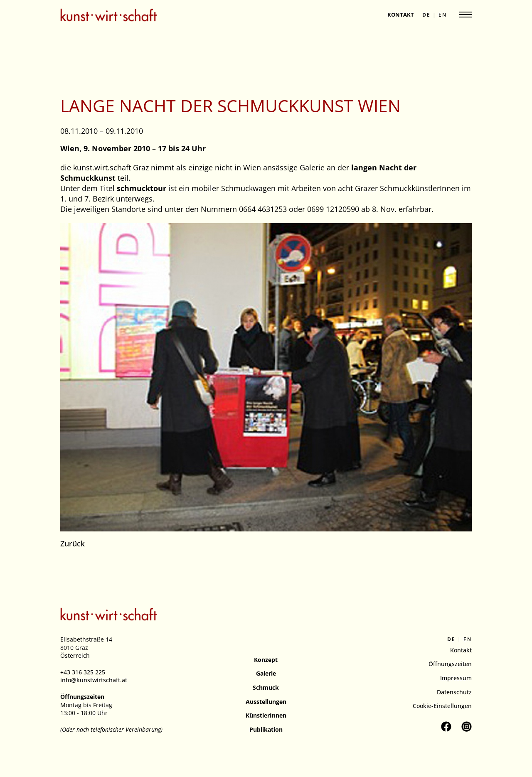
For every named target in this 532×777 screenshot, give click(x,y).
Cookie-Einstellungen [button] (442, 706)
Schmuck (266, 687)
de (426, 15)
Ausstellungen (266, 702)
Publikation (266, 729)
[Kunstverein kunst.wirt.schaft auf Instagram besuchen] (467, 727)
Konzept (266, 660)
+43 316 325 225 (83, 672)
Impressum (456, 678)
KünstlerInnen (266, 715)
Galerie (266, 673)
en (443, 15)
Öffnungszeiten (450, 664)
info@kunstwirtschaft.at (94, 680)
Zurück (73, 543)
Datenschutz (454, 692)
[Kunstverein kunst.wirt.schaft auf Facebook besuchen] (446, 727)
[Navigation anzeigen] (465, 15)
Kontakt (401, 15)
